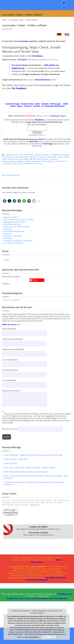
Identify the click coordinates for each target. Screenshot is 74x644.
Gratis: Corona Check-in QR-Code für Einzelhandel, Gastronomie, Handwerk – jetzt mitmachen (36, 477)
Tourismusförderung (12, 224)
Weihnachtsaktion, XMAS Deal (16, 459)
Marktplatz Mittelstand (55, 106)
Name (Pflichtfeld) (24, 331)
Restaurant (8, 229)
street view (37, 164)
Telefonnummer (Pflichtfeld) (24, 352)
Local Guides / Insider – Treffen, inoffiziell (23, 20)
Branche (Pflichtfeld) (24, 372)
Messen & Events (31, 157)
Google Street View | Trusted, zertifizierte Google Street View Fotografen (37, 598)
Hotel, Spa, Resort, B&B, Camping (17, 227)
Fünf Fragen (48, 144)
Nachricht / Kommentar (25, 395)
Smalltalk (28, 164)
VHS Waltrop (37, 56)
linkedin (45, 104)
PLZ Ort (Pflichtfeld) (24, 362)
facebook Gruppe (12, 104)
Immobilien (8, 238)
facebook (54, 159)
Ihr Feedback (19, 88)
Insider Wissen (61, 161)
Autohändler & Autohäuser (14, 231)
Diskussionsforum (43, 80)
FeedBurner (41, 135)
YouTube (37, 106)
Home (4, 20)
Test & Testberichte (10, 159)
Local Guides (23, 41)
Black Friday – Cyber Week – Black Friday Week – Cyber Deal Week (30, 468)
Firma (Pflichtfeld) (24, 383)
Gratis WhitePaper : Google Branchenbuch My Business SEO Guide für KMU (33, 455)
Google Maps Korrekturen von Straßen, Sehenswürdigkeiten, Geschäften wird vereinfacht (34, 483)
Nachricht (34, 142)
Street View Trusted (55, 157)
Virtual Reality (23, 159)
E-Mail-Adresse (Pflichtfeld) (24, 341)
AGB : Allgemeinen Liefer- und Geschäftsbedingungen (46, 579)
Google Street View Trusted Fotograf (39, 161)
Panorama (43, 157)
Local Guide (7, 164)
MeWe (66, 104)
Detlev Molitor (28, 155)
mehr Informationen (32, 637)
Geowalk (20, 161)
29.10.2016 (22, 60)
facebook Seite (27, 104)
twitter (37, 104)
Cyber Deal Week (11, 463)
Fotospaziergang (9, 161)
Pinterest (28, 106)
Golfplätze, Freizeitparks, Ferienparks (18, 241)
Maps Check (18, 164)
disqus (20, 106)
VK (43, 106)
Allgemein (57, 155)
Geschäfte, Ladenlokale (13, 236)
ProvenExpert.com (65, 594)
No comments (41, 155)
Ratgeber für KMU (10, 217)
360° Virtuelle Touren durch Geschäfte (18, 220)
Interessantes (7, 157)
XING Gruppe (55, 104)
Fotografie (65, 155)
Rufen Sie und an (9, 325)
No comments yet (11, 175)
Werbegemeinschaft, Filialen (14, 222)
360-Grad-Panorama (40, 159)
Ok (49, 637)
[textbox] (37, 300)
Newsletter (39, 120)
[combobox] (37, 299)
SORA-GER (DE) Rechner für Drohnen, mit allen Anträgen (26, 472)
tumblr (13, 106)
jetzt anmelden (52, 60)
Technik (67, 157)
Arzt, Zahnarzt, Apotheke (13, 243)
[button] (5, 201)
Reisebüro (7, 234)
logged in (16, 192)
